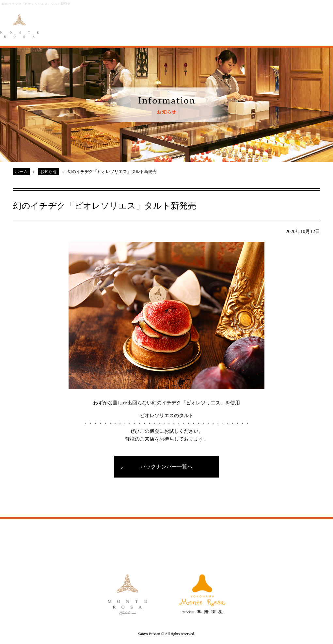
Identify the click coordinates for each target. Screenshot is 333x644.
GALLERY (200, 22)
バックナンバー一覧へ (166, 467)
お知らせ (49, 172)
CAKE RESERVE (315, 22)
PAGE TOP (300, 507)
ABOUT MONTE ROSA (92, 22)
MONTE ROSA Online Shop (274, 22)
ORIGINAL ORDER (162, 22)
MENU (129, 22)
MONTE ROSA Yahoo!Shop (240, 541)
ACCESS (234, 22)
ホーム (21, 172)
